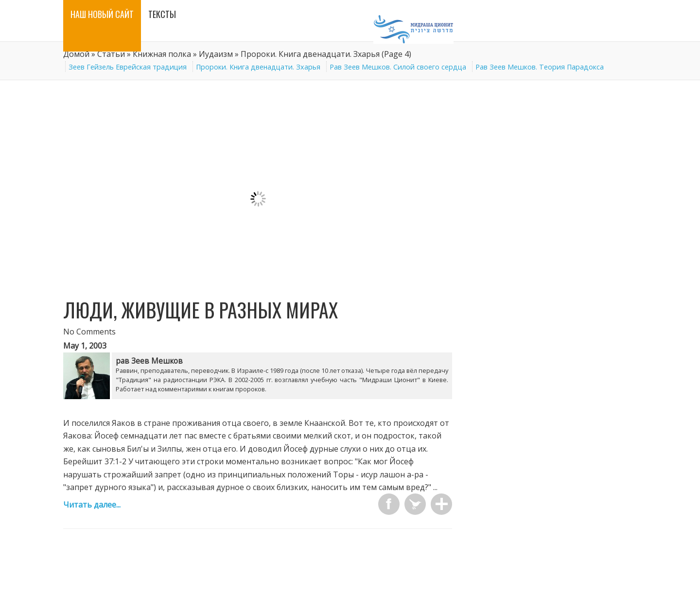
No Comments (89, 332)
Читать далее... (92, 505)
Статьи (111, 54)
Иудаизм (216, 54)
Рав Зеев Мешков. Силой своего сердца (398, 67)
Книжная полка (162, 54)
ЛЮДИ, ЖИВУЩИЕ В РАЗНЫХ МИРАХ (201, 310)
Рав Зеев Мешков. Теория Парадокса (540, 67)
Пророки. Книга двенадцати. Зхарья (258, 67)
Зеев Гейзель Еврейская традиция (128, 67)
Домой (76, 54)
